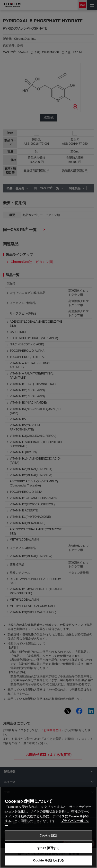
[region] (48, 827)
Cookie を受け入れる (48, 860)
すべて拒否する (49, 848)
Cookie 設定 (48, 835)
